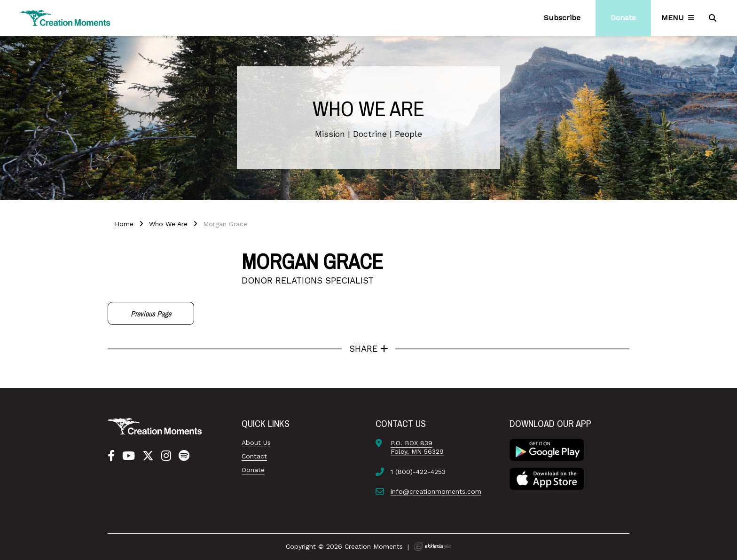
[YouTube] (129, 456)
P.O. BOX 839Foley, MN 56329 (417, 447)
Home (124, 224)
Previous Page (151, 314)
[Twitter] (148, 456)
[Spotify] (184, 456)
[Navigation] (679, 18)
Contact (254, 456)
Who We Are (168, 224)
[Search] (713, 18)
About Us (256, 442)
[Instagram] (166, 456)
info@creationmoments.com (436, 491)
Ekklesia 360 (432, 546)
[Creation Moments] (66, 18)
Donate (253, 470)
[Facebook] (111, 456)
